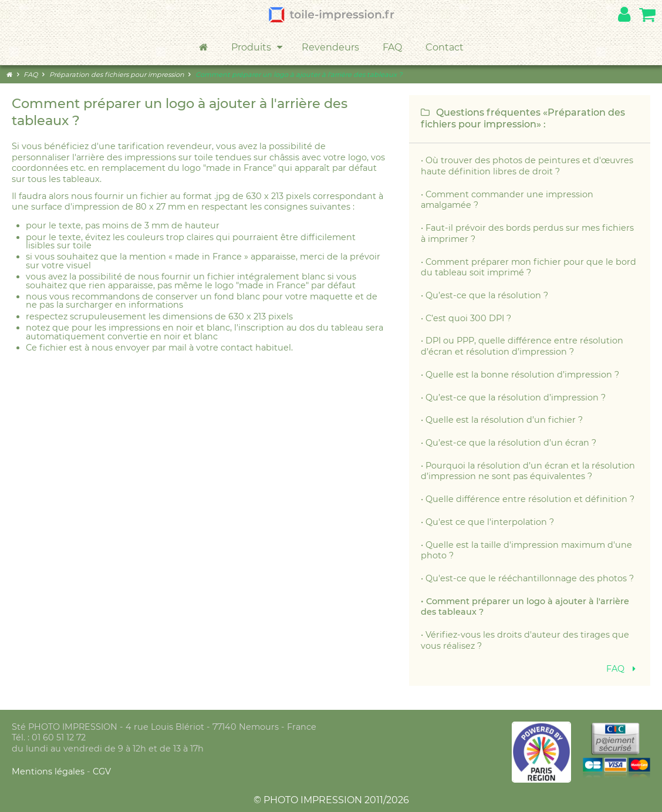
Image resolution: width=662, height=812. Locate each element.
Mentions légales (49, 771)
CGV (102, 771)
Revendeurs (330, 47)
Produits (258, 48)
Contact (445, 47)
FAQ (392, 47)
